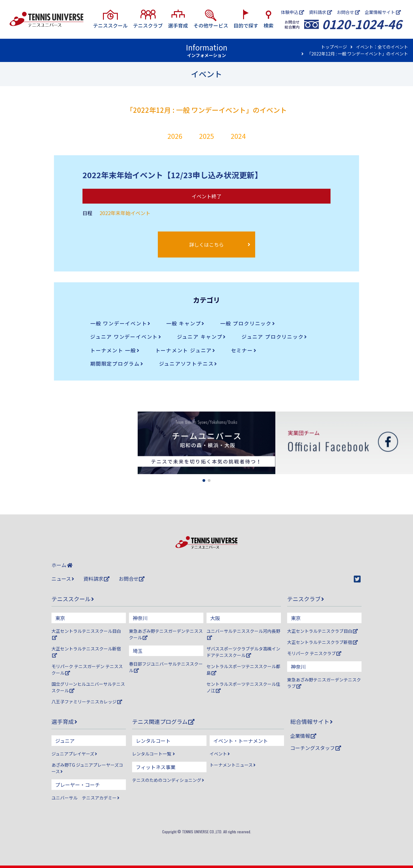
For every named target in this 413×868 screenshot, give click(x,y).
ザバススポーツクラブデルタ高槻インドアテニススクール (243, 652)
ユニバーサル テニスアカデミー (85, 798)
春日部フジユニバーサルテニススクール (166, 667)
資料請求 (320, 12)
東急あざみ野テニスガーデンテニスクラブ (324, 683)
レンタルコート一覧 (153, 754)
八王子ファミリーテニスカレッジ (87, 702)
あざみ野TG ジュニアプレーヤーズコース (87, 768)
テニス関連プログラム (163, 721)
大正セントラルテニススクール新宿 (86, 652)
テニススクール (73, 599)
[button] (204, 480)
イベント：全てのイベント (382, 47)
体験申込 (293, 12)
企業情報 (303, 736)
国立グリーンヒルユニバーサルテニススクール (88, 687)
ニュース (63, 579)
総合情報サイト (311, 721)
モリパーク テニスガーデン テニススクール (87, 670)
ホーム (62, 565)
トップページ (334, 47)
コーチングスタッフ (316, 748)
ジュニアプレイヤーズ (74, 754)
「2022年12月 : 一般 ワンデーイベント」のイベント (357, 54)
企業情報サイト (383, 12)
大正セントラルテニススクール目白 (86, 634)
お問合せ (348, 12)
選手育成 (64, 721)
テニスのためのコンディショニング (168, 780)
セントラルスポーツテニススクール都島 (243, 670)
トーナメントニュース (233, 765)
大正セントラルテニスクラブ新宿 (322, 642)
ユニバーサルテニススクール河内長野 (243, 634)
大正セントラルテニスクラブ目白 (322, 631)
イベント (220, 754)
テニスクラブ (306, 599)
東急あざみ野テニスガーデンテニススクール (166, 634)
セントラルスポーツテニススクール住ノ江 (243, 687)
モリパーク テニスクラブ (314, 653)
